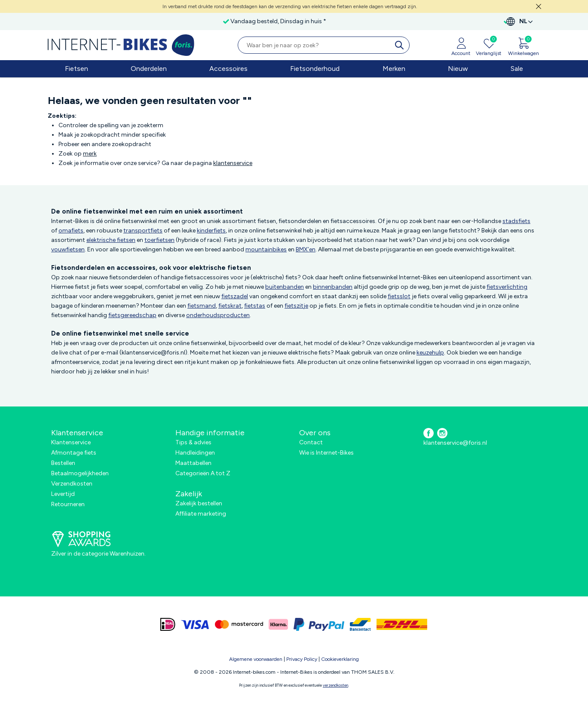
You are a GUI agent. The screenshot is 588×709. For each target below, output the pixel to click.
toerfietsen (159, 240)
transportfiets (143, 231)
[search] (401, 45)
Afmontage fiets (74, 453)
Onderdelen (149, 69)
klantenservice (233, 163)
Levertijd (63, 494)
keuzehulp (430, 353)
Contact (311, 442)
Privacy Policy (302, 659)
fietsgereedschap (132, 315)
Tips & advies (193, 442)
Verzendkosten (72, 484)
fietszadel (235, 296)
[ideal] (168, 624)
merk (90, 154)
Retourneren (68, 504)
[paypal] (319, 624)
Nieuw (458, 69)
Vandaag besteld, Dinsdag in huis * (232, 21)
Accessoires (228, 69)
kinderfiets (211, 231)
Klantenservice (71, 442)
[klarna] (278, 624)
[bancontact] (360, 624)
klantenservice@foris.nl (455, 443)
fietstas (255, 306)
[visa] (195, 624)
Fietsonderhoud (315, 69)
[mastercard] (239, 624)
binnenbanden (333, 287)
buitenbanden (285, 287)
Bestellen (63, 463)
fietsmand (202, 306)
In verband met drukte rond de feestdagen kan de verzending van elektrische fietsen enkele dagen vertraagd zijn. (290, 6)
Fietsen (77, 69)
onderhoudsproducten (218, 315)
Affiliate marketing (201, 514)
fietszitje (296, 306)
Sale (517, 69)
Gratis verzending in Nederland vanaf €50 (115, 21)
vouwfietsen (68, 249)
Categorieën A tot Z (203, 473)
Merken (394, 69)
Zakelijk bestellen (199, 503)
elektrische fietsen (111, 240)
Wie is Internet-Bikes (326, 453)
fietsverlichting (507, 287)
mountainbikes (266, 249)
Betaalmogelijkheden (80, 473)
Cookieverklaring (340, 659)
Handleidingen (195, 453)
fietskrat (230, 306)
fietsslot (399, 296)
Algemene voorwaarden (256, 659)
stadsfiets (516, 221)
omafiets (71, 231)
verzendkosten (335, 685)
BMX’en (306, 249)
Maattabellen (193, 463)
